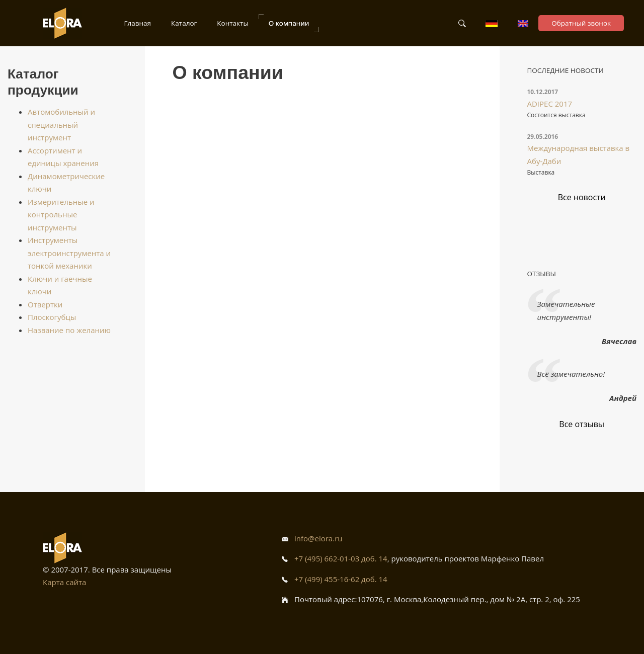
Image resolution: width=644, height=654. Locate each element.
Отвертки (45, 304)
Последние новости (566, 70)
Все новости (582, 197)
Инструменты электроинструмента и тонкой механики (69, 253)
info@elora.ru (318, 538)
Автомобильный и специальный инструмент (61, 125)
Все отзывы (582, 424)
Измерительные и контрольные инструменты (61, 215)
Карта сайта (64, 582)
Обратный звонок (581, 23)
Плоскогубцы (52, 317)
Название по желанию (69, 330)
